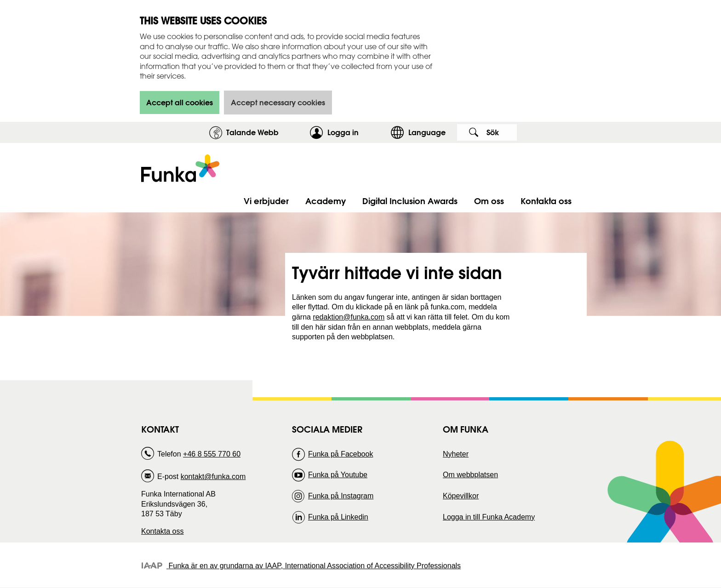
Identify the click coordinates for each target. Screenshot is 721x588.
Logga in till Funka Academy (489, 517)
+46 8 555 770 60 (212, 454)
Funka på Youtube (338, 475)
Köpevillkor (461, 496)
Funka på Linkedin (338, 517)
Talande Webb (252, 132)
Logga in (357, 132)
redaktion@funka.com (349, 317)
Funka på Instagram (341, 496)
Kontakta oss (163, 531)
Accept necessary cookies (278, 102)
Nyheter (456, 454)
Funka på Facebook (340, 454)
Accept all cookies (180, 102)
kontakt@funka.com (213, 477)
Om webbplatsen (470, 475)
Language (427, 132)
